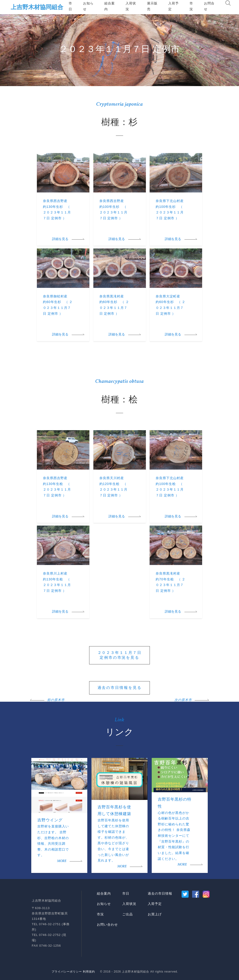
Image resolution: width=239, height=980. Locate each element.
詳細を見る (60, 239)
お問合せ (209, 6)
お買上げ (155, 914)
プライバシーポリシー (67, 972)
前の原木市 (56, 700)
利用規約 (89, 972)
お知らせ (88, 6)
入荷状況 (131, 6)
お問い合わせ (107, 924)
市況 (191, 6)
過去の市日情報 (160, 893)
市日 (70, 6)
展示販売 (152, 6)
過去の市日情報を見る (120, 688)
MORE (62, 861)
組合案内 (110, 6)
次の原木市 (183, 700)
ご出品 (128, 914)
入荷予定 (174, 6)
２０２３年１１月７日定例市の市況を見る (120, 655)
